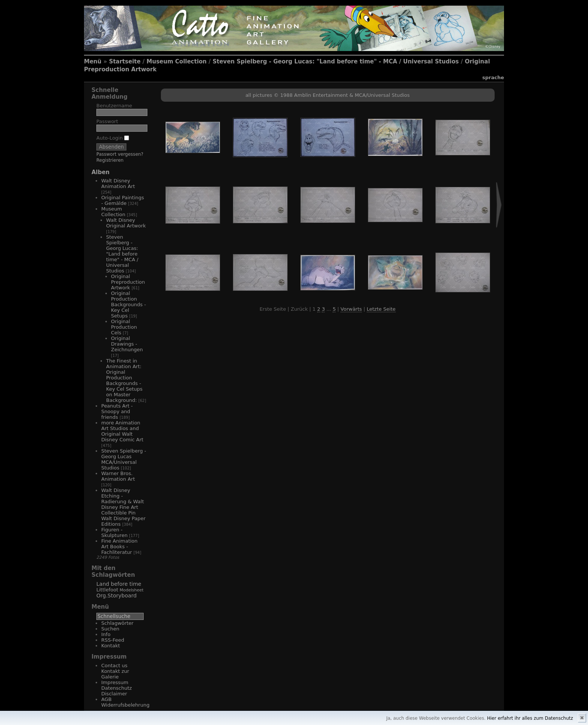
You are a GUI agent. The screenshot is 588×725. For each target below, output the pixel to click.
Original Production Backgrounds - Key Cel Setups (128, 305)
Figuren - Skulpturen (114, 532)
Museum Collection (177, 62)
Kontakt (111, 646)
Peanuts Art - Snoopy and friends (117, 411)
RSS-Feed (113, 640)
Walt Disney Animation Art (118, 184)
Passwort (107, 121)
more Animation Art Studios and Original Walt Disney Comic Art (122, 431)
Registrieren (110, 160)
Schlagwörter (117, 623)
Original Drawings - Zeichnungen (127, 344)
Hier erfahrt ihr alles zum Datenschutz (530, 718)
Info (106, 634)
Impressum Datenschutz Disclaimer (117, 688)
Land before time (119, 584)
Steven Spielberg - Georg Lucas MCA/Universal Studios (124, 459)
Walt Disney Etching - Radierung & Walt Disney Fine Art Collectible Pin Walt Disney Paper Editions (123, 507)
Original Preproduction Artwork (128, 282)
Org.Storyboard (116, 596)
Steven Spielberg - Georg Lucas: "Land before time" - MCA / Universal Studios (336, 62)
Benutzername (114, 106)
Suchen (110, 629)
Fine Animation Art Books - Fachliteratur (119, 547)
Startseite (125, 62)
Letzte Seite (381, 309)
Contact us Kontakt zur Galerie (115, 671)
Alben (100, 172)
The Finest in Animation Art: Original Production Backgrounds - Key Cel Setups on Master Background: (124, 381)
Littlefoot (107, 590)
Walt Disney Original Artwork (126, 223)
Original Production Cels (124, 327)
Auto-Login (113, 138)
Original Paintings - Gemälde (123, 200)
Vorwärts (351, 309)
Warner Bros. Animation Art (118, 476)
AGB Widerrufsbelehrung (125, 702)
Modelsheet (132, 590)
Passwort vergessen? (120, 154)
